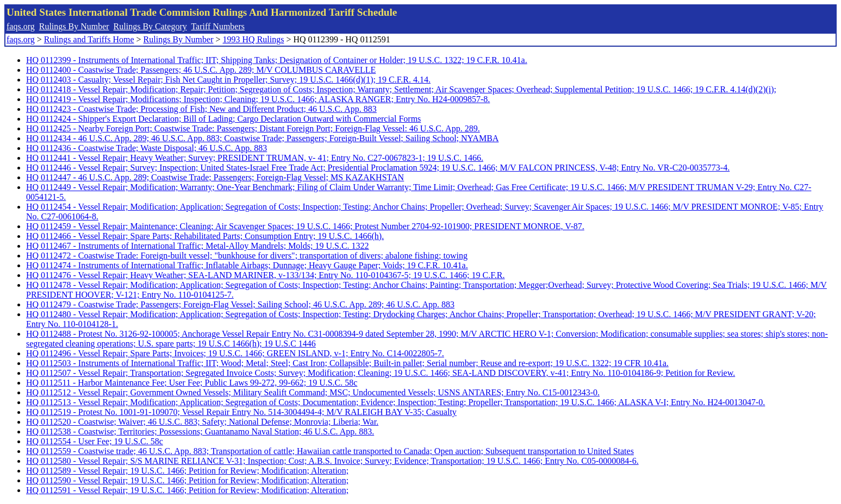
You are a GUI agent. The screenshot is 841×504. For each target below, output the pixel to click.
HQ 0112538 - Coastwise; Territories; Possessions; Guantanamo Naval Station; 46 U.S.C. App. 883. (200, 431)
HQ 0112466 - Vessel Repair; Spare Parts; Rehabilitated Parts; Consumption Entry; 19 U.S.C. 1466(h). (205, 236)
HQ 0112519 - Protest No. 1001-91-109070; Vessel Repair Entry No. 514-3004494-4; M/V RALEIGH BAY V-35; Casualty (241, 412)
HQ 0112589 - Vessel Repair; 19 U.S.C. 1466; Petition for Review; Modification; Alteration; (187, 471)
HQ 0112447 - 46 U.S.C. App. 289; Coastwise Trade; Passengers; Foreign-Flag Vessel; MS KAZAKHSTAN (215, 177)
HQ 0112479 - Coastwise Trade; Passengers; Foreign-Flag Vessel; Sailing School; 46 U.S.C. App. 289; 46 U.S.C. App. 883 (240, 304)
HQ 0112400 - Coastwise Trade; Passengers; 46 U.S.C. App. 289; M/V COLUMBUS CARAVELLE (201, 70)
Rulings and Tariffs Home (89, 39)
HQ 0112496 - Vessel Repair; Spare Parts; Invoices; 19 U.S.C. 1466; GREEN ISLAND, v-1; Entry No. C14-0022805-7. (235, 353)
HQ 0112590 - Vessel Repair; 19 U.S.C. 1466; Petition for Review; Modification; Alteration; (187, 480)
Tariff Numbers (218, 26)
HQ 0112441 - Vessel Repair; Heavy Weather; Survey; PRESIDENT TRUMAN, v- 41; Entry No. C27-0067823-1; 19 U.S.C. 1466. (255, 158)
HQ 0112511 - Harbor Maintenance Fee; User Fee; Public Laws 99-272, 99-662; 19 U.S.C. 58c (192, 383)
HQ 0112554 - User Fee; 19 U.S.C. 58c (95, 441)
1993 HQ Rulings (254, 39)
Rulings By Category (150, 26)
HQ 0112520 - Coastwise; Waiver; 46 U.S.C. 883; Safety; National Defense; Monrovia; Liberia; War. (202, 422)
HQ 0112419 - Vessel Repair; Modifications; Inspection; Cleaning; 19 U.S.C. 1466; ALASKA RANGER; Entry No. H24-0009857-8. (258, 99)
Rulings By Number (74, 26)
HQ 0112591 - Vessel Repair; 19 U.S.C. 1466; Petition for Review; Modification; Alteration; (187, 490)
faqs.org (21, 26)
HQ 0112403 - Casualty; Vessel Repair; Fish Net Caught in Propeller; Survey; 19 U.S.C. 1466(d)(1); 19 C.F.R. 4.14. (228, 80)
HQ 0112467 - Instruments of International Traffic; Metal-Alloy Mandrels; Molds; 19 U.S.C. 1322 (198, 246)
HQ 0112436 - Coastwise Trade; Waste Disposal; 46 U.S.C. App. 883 (147, 148)
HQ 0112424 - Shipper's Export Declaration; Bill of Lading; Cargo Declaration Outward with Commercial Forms (223, 119)
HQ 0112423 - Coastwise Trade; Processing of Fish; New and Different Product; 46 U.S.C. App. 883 (201, 109)
